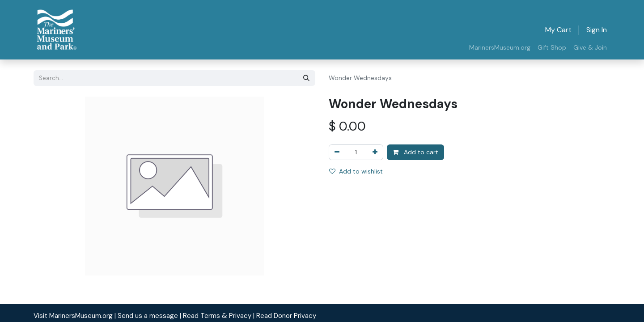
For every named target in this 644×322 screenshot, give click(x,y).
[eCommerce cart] (558, 30)
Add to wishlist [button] (356, 171)
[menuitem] (500, 48)
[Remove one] (337, 152)
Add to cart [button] (415, 152)
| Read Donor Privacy (285, 316)
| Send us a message (146, 316)
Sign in (597, 30)
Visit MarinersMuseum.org (73, 316)
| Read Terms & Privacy (216, 316)
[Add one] (375, 152)
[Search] (306, 78)
